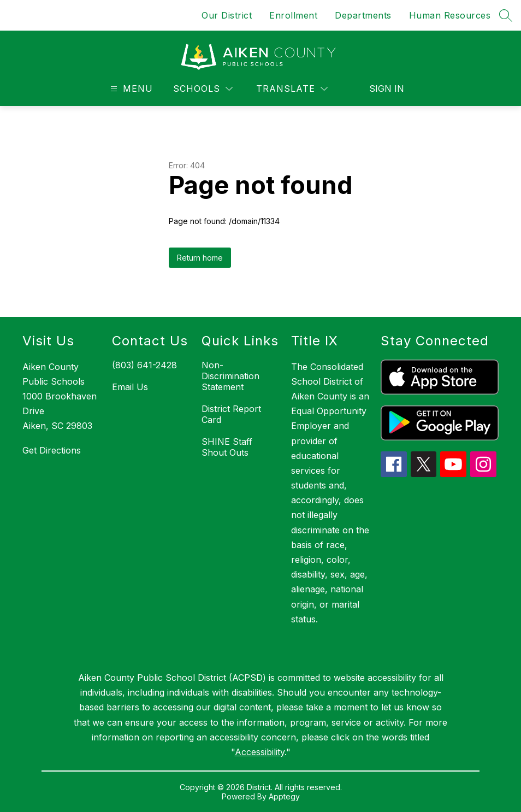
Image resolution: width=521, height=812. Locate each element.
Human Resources (450, 15)
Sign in (387, 89)
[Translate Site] (292, 89)
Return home (200, 258)
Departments (363, 15)
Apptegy (284, 796)
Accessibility (260, 752)
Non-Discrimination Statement (230, 376)
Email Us (130, 387)
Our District (227, 15)
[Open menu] (130, 89)
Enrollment (293, 15)
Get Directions (52, 450)
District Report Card (231, 414)
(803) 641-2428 (144, 365)
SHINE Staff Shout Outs (227, 447)
